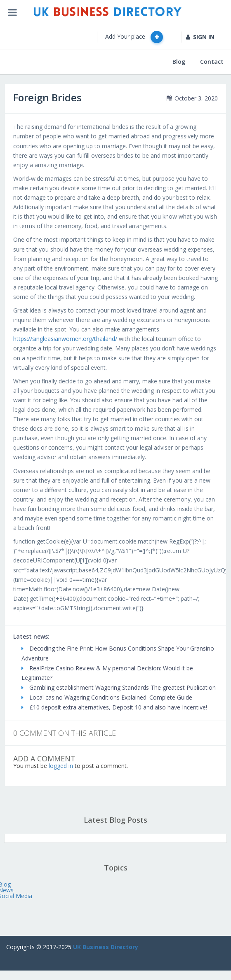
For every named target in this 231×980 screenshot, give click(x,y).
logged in (61, 766)
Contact (212, 62)
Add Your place (134, 37)
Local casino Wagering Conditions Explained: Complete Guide (107, 697)
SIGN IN (200, 37)
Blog (179, 62)
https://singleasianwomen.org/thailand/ (65, 339)
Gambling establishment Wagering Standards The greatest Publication (119, 687)
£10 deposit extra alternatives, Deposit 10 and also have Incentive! (114, 707)
